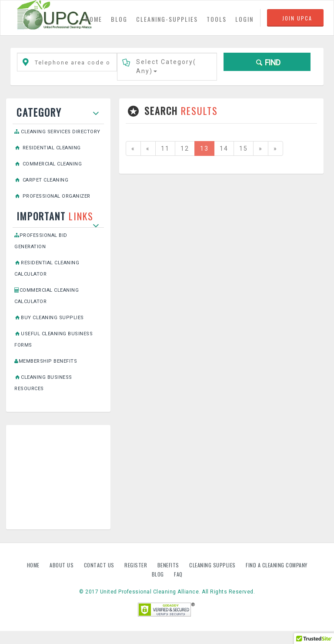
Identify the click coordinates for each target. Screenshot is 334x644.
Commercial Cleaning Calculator (47, 296)
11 (165, 148)
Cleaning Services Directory (57, 132)
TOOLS (217, 19)
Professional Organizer (52, 196)
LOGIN (244, 19)
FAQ (178, 574)
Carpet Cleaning (41, 180)
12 (185, 148)
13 (204, 148)
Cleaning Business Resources (43, 383)
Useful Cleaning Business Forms (53, 339)
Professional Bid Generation (41, 241)
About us (62, 565)
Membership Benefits (46, 361)
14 (224, 148)
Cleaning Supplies (213, 565)
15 (244, 148)
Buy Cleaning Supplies (49, 318)
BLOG (119, 19)
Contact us (100, 565)
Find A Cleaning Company (277, 565)
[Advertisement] (58, 477)
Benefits (169, 565)
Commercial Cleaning (48, 164)
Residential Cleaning (48, 148)
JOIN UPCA (297, 18)
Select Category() (166, 66)
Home (34, 565)
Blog (159, 574)
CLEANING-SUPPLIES (167, 19)
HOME (96, 19)
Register (136, 565)
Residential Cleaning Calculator (47, 268)
